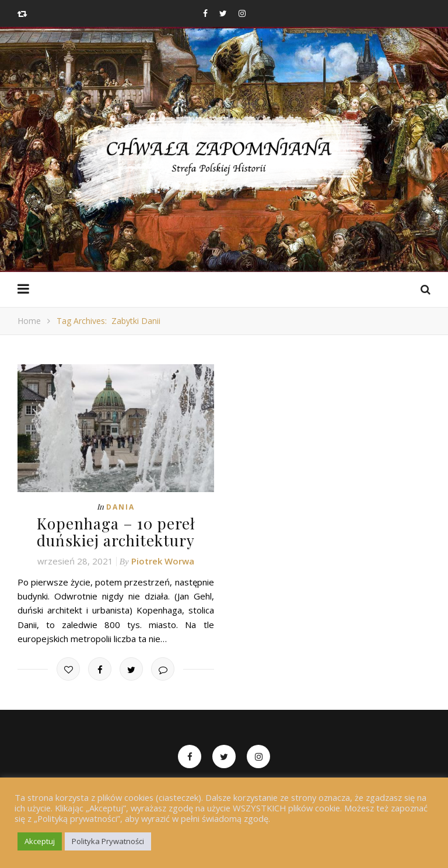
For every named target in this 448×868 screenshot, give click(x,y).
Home (29, 321)
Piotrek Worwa (163, 561)
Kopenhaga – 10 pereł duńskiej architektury (116, 532)
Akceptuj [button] (40, 841)
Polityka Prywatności (108, 841)
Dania (120, 507)
